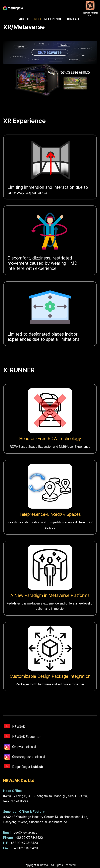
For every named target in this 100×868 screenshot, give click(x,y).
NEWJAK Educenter (26, 737)
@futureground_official (28, 757)
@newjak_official (24, 747)
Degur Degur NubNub (28, 767)
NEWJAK (19, 727)
